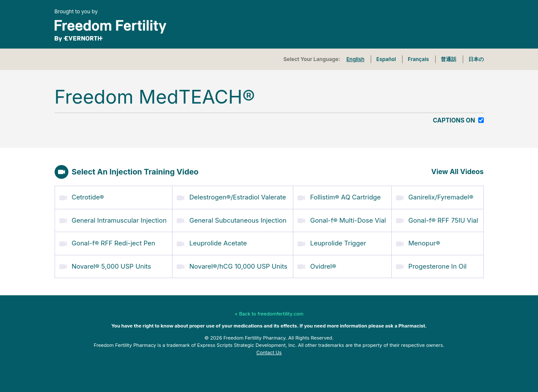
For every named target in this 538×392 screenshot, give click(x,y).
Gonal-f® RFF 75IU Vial (437, 219)
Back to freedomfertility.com (271, 312)
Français (418, 59)
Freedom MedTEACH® (155, 97)
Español (386, 59)
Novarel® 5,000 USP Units (105, 265)
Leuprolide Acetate (212, 242)
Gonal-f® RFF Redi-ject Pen (107, 242)
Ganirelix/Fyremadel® (435, 196)
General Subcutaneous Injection (232, 219)
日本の (476, 59)
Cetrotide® (82, 196)
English (355, 59)
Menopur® (418, 242)
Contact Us (269, 351)
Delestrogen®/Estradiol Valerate (231, 196)
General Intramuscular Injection (113, 219)
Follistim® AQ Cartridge (339, 196)
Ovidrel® (317, 265)
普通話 (449, 59)
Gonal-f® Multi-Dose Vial (342, 219)
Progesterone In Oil (431, 265)
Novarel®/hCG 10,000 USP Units (232, 265)
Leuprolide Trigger (332, 242)
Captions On (455, 120)
